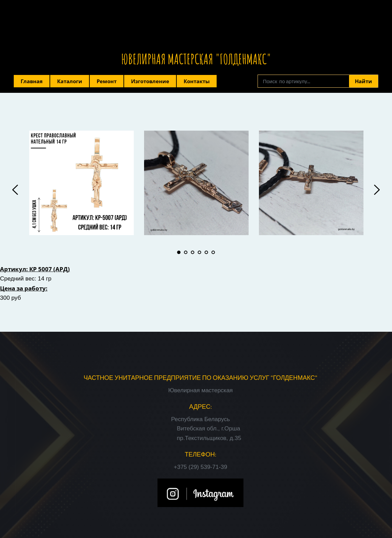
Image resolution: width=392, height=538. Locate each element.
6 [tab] (213, 252)
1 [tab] (179, 252)
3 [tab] (193, 252)
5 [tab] (206, 252)
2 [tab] (186, 252)
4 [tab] (199, 252)
